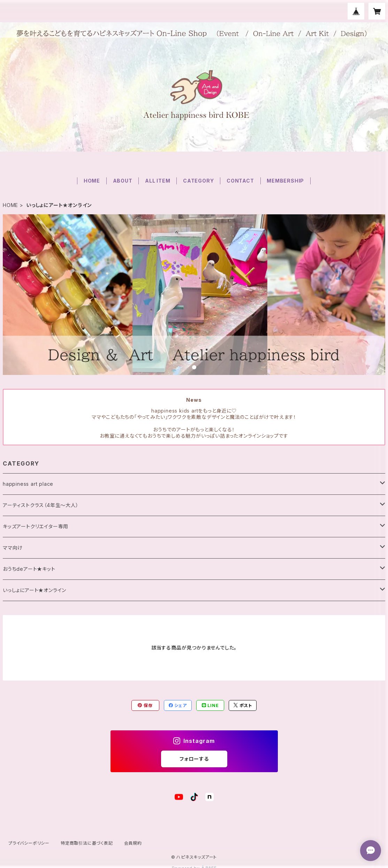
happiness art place (28, 484)
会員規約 (133, 843)
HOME (92, 181)
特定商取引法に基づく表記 (87, 843)
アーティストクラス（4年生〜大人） (41, 505)
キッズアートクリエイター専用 (36, 526)
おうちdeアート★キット (29, 569)
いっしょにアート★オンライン (35, 590)
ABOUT (123, 181)
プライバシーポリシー (29, 843)
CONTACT (240, 181)
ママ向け (13, 548)
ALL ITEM (158, 181)
